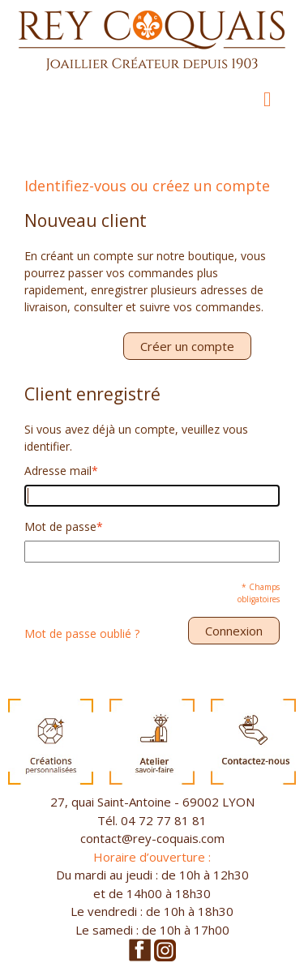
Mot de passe (60, 526)
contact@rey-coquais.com (152, 838)
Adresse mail (58, 471)
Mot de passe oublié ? (82, 633)
